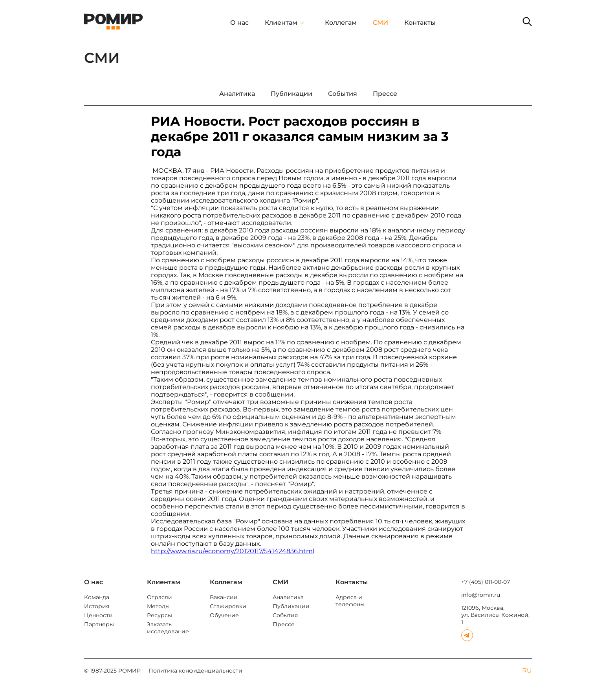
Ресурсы (159, 615)
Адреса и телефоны (350, 601)
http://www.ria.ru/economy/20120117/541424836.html (233, 551)
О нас (239, 23)
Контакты (420, 23)
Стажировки (228, 606)
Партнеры (99, 624)
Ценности (98, 615)
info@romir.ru (481, 595)
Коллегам (341, 23)
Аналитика (288, 597)
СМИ (380, 23)
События (285, 615)
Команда (97, 597)
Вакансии (224, 597)
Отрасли (159, 597)
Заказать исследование (168, 628)
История (97, 606)
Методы (158, 606)
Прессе (284, 624)
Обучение (224, 615)
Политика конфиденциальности (195, 671)
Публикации (291, 606)
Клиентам (281, 23)
